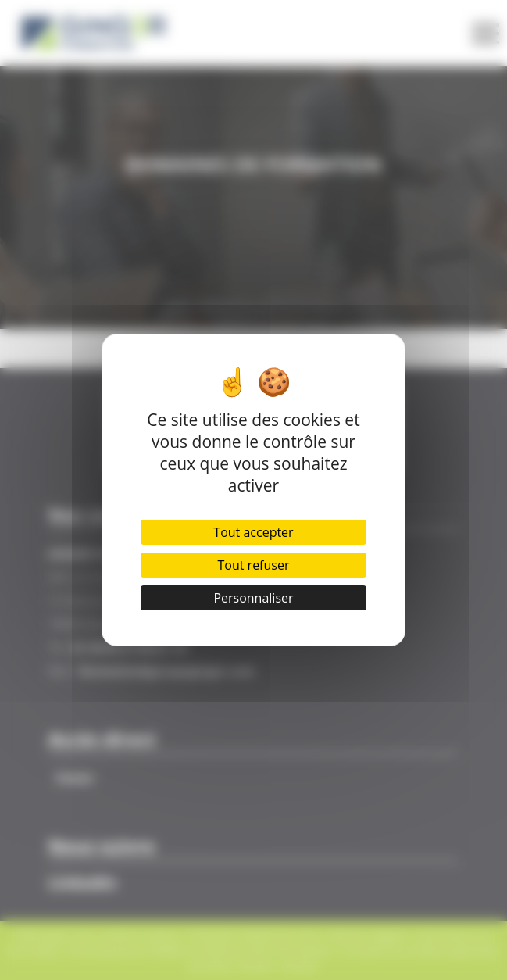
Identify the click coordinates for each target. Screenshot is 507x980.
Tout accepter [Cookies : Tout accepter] (253, 532)
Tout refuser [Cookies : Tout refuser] (253, 565)
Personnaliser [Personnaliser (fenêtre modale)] (253, 598)
